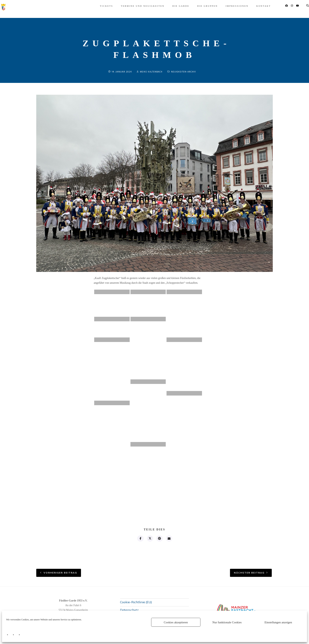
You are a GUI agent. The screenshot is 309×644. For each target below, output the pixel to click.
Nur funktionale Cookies (227, 622)
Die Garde (144, 6)
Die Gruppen (171, 6)
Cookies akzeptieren (176, 622)
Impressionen (201, 6)
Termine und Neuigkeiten (106, 6)
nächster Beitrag (249, 573)
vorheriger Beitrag (60, 573)
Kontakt (227, 6)
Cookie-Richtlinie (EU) (136, 603)
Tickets (70, 6)
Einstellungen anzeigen (278, 622)
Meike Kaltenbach (149, 72)
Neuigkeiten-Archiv (184, 72)
